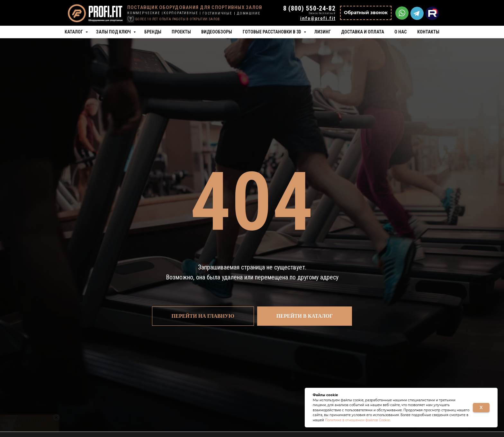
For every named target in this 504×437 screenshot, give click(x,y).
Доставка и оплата (363, 32)
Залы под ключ (114, 32)
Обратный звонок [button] (366, 13)
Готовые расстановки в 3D (272, 32)
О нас (401, 32)
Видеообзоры (217, 32)
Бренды (153, 32)
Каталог (74, 32)
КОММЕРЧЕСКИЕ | (145, 13)
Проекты (181, 32)
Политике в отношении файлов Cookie (357, 420)
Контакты (428, 32)
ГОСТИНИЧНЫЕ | (219, 13)
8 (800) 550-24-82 (309, 8)
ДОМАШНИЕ (249, 13)
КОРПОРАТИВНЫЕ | (182, 13)
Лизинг (323, 32)
